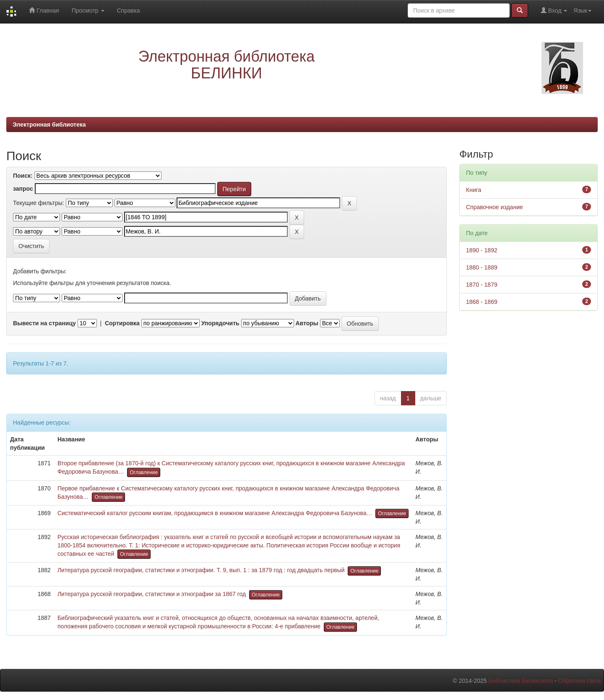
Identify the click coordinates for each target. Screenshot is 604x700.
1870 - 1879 (482, 285)
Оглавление (144, 472)
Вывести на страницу (44, 323)
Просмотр (88, 10)
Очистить (31, 246)
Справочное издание (495, 207)
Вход (554, 10)
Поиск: (23, 176)
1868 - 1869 (482, 302)
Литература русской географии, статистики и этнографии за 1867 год (152, 594)
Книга (474, 190)
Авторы (307, 323)
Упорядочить (220, 323)
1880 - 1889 (482, 267)
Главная (44, 10)
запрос (23, 189)
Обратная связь (580, 681)
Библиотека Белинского (521, 681)
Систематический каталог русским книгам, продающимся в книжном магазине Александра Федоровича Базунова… (215, 513)
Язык (582, 10)
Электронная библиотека (49, 124)
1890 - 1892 (482, 250)
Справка (129, 10)
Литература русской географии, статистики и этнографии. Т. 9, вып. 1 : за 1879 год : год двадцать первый (201, 570)
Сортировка (122, 323)
